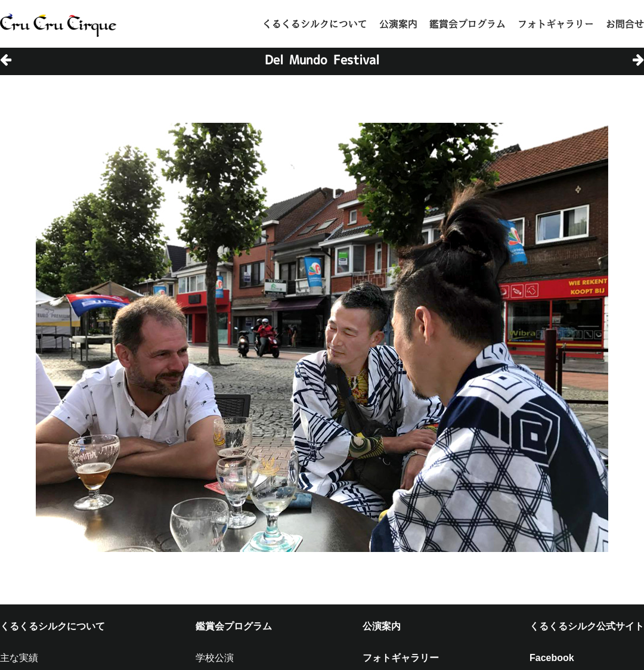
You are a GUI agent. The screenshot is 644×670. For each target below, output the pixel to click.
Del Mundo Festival (322, 60)
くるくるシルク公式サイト (587, 626)
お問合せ (625, 24)
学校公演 (215, 658)
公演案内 (398, 24)
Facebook (552, 658)
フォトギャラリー (556, 24)
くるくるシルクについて (315, 24)
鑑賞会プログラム (467, 24)
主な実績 (19, 658)
